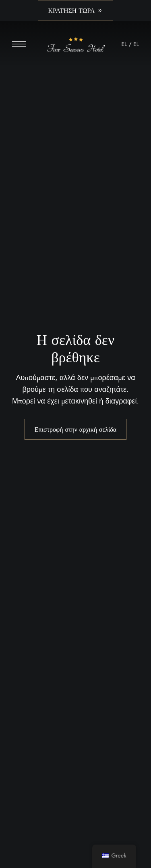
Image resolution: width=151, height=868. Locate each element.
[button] (75, 11)
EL (124, 44)
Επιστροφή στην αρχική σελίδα (75, 429)
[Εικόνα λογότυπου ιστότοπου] (75, 46)
